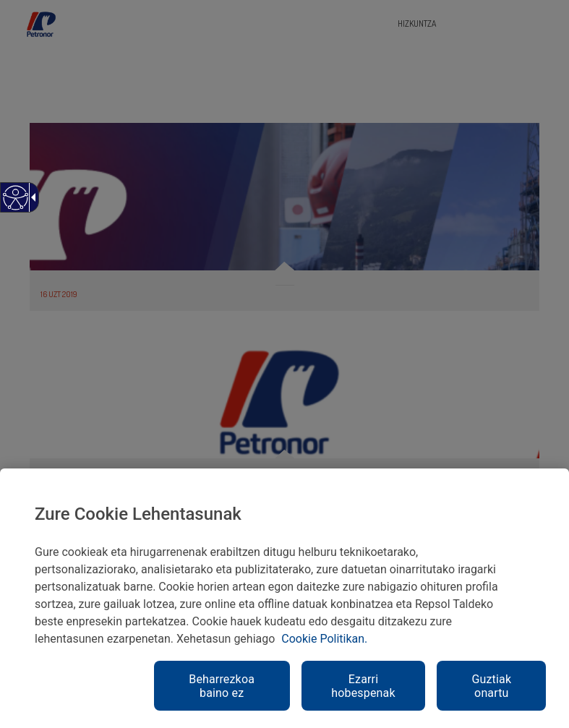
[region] (284, 598)
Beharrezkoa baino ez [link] (222, 686)
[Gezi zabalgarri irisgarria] (31, 197)
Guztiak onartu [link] (491, 686)
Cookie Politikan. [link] (324, 639)
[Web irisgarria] (15, 205)
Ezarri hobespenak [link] (363, 686)
